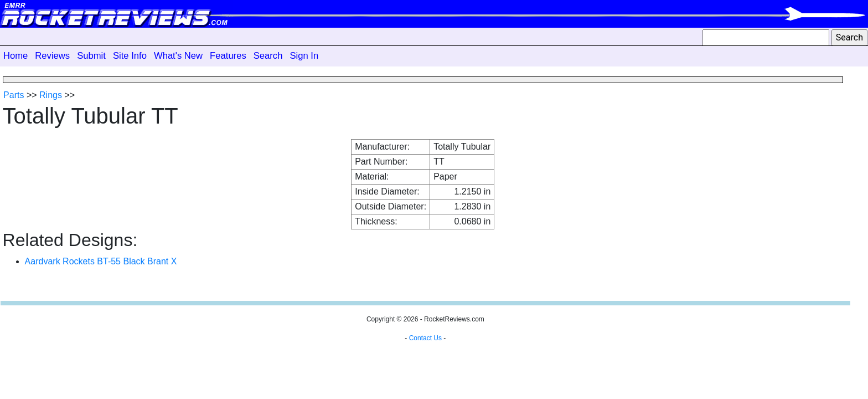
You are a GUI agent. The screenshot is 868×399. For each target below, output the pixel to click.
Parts (14, 95)
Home (15, 56)
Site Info (130, 56)
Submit (91, 56)
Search (268, 56)
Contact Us (425, 338)
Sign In (304, 56)
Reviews (52, 56)
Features (228, 56)
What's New (178, 56)
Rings (51, 95)
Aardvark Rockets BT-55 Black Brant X (101, 261)
